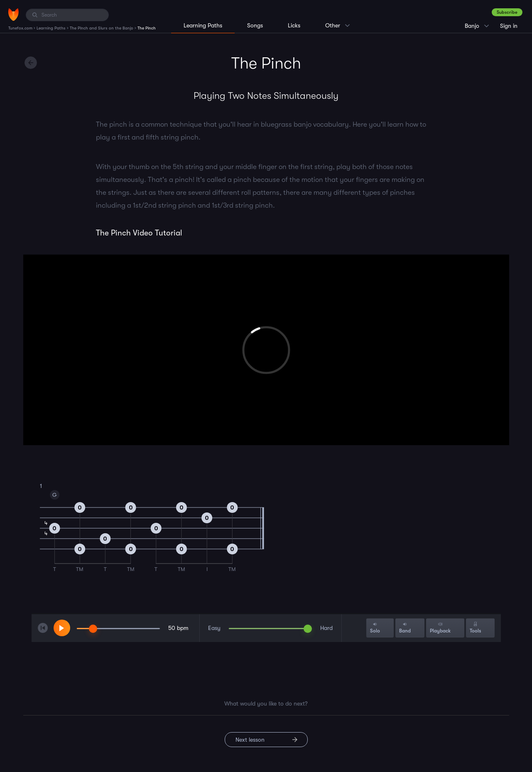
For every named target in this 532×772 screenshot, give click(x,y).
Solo (375, 628)
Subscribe (507, 12)
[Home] (13, 15)
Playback (440, 628)
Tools (475, 628)
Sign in (509, 26)
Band (405, 628)
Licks (294, 25)
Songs (255, 25)
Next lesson (250, 740)
